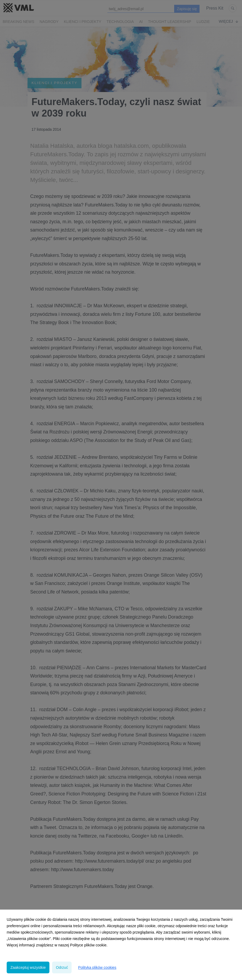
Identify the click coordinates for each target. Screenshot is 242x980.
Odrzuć (62, 967)
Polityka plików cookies (97, 967)
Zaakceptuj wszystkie (28, 967)
